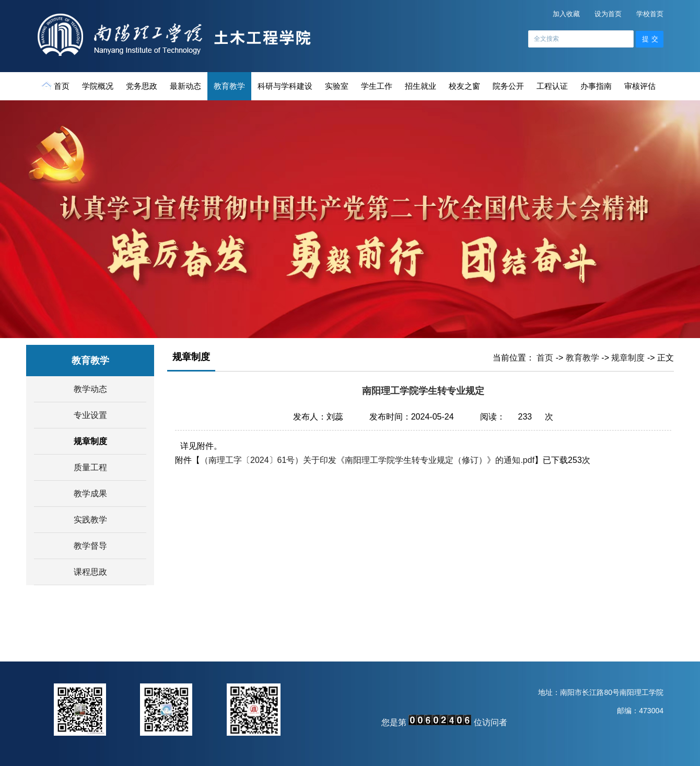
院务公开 (508, 86)
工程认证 (552, 86)
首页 (56, 86)
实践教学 (90, 520)
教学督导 (90, 546)
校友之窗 (464, 86)
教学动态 (90, 389)
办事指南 (596, 86)
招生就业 (421, 86)
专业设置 (90, 415)
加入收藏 (566, 14)
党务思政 (142, 86)
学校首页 (650, 14)
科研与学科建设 (285, 86)
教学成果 (90, 494)
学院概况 (98, 86)
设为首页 (608, 14)
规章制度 (90, 441)
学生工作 (377, 86)
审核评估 (640, 86)
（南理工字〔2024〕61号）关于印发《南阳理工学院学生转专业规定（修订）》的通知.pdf (367, 460)
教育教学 (229, 86)
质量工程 (90, 467)
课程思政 (90, 572)
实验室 (337, 86)
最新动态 (185, 86)
